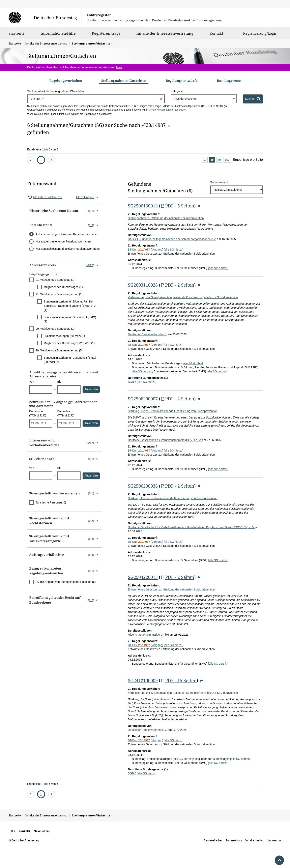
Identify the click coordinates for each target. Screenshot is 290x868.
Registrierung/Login (260, 35)
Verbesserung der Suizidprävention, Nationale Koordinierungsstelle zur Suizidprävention (183, 297)
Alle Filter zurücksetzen (45, 197)
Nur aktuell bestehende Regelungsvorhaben (63, 241)
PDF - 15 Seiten (179, 680)
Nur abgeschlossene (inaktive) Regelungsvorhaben (68, 249)
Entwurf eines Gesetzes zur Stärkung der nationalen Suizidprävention (171, 589)
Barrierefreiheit (213, 840)
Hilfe (12, 831)
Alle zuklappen (88, 197)
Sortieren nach (219, 182)
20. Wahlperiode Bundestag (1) (55, 329)
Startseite (17, 35)
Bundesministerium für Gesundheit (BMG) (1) (70, 319)
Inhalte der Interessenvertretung (165, 33)
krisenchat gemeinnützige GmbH (148, 635)
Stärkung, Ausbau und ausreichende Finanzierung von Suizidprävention (173, 411)
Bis (59, 382)
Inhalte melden (255, 840)
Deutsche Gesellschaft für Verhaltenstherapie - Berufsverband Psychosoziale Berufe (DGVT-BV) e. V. (192, 527)
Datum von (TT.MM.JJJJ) (38, 413)
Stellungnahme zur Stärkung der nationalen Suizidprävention (166, 218)
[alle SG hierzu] (174, 250)
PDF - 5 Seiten (177, 206)
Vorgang (157, 250)
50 (220, 160)
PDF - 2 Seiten (177, 285)
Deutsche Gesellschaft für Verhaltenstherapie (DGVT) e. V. (165, 440)
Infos (119, 67)
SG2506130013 (143, 206)
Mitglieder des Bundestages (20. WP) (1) (69, 343)
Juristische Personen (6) (51, 502)
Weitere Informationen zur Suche (168, 110)
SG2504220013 (143, 577)
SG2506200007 (143, 399)
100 (228, 160)
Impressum (274, 840)
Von (32, 382)
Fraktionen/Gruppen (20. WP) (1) (64, 336)
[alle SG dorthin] (218, 268)
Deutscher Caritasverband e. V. (147, 334)
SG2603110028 (143, 285)
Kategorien (178, 91)
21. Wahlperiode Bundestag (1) (55, 280)
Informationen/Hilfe (58, 35)
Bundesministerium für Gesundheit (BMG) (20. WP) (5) (70, 360)
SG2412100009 (143, 680)
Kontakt (216, 35)
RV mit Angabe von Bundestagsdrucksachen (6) (66, 582)
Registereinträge (106, 35)
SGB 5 (132, 382)
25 (213, 160)
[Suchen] (253, 99)
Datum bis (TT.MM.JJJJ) (66, 413)
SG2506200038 (143, 486)
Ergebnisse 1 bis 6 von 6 (43, 149)
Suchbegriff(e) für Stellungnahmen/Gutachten (55, 91)
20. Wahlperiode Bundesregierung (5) (59, 350)
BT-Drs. (139, 250)
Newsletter (42, 831)
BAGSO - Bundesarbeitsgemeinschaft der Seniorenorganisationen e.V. (172, 239)
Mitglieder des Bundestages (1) (63, 287)
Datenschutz (234, 840)
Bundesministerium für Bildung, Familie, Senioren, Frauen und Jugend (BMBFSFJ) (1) (70, 306)
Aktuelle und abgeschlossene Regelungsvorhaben (67, 234)
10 (206, 160)
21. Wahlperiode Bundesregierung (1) (59, 294)
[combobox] (204, 99)
